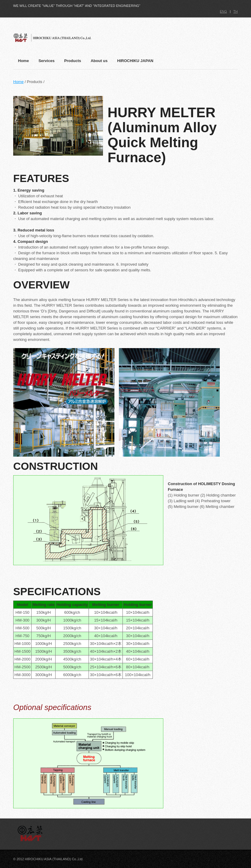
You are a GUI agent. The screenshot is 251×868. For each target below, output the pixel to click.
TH (236, 11)
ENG (223, 11)
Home (18, 82)
